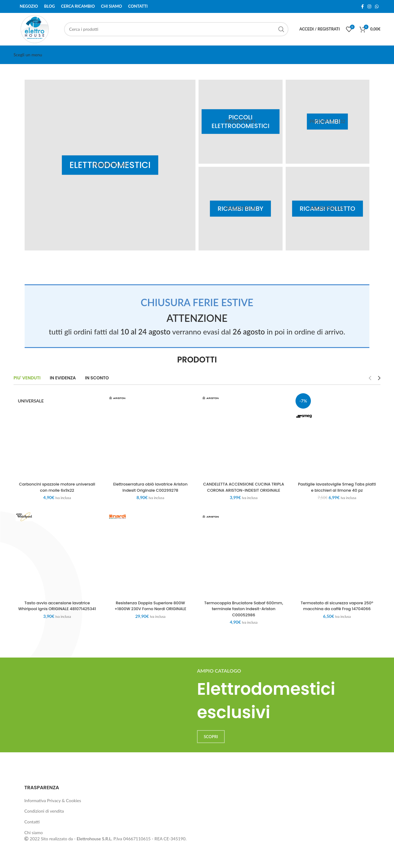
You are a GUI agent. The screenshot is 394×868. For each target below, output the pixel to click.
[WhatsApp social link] (377, 6)
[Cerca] (176, 29)
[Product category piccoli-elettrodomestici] (241, 122)
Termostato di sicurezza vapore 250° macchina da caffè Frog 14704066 (337, 612)
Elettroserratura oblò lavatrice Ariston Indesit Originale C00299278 (150, 487)
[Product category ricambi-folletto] (328, 209)
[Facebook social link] (362, 6)
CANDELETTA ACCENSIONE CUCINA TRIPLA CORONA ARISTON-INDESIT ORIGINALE (244, 490)
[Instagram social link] (369, 6)
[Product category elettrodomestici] (110, 165)
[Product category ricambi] (328, 122)
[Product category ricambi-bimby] (241, 209)
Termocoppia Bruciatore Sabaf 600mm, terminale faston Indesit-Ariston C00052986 (244, 615)
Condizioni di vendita (44, 817)
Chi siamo (34, 838)
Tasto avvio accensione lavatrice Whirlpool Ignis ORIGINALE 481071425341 (57, 615)
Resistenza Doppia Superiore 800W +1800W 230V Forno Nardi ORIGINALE (150, 612)
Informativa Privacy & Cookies (53, 806)
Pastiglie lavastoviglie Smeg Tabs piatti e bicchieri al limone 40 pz (337, 487)
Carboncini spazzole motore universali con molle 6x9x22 (57, 487)
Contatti (32, 828)
